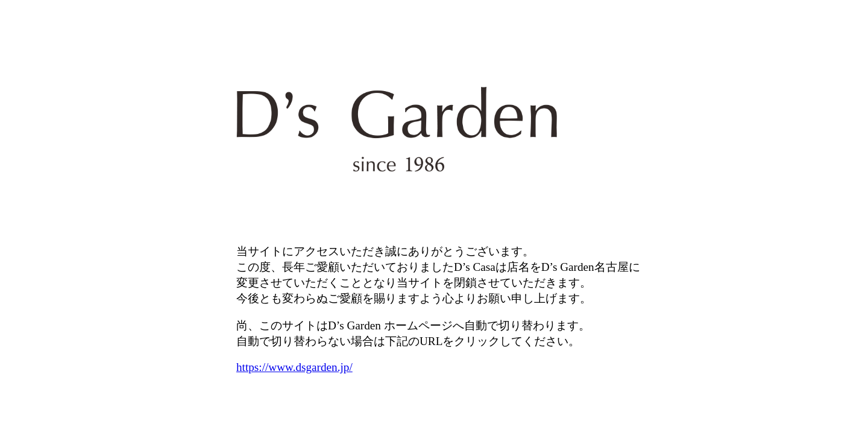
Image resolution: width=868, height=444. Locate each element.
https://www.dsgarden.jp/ (294, 367)
